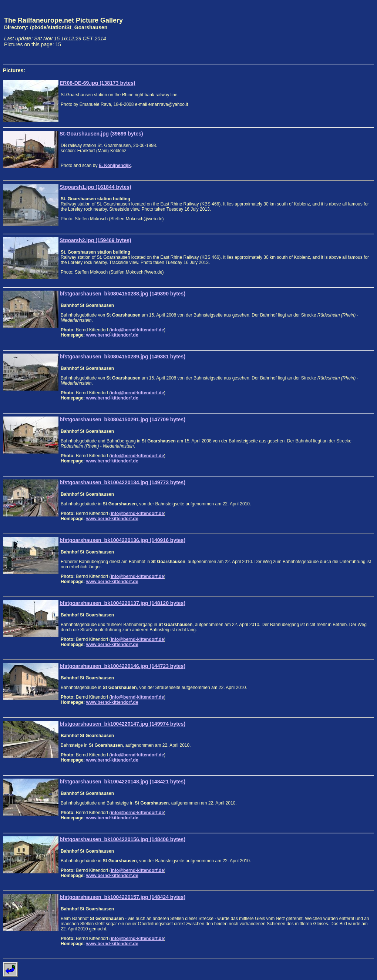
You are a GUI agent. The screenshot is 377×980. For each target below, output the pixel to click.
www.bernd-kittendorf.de (112, 335)
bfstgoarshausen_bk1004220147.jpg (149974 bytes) (122, 724)
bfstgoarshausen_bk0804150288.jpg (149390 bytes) (122, 294)
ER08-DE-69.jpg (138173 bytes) (97, 83)
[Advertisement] (340, 32)
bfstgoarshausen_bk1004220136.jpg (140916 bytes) (122, 540)
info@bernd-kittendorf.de (137, 330)
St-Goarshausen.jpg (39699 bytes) (101, 134)
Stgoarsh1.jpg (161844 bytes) (95, 187)
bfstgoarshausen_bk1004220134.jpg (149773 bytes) (122, 482)
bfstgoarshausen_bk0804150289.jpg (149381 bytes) (122, 357)
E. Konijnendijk (115, 165)
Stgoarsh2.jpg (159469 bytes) (95, 240)
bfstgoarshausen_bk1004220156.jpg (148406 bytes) (122, 839)
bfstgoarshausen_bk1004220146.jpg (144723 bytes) (122, 666)
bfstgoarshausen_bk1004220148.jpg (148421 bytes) (122, 782)
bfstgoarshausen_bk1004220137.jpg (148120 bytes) (122, 603)
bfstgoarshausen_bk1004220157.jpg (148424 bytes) (122, 897)
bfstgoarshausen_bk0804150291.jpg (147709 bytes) (122, 419)
